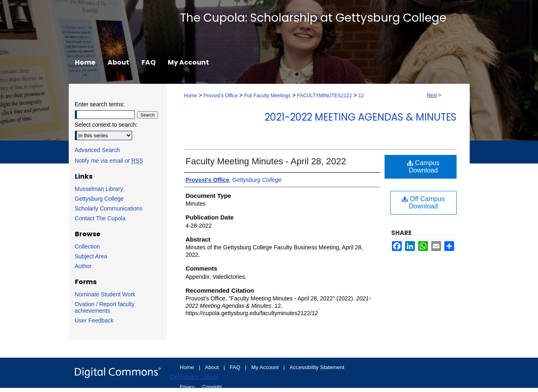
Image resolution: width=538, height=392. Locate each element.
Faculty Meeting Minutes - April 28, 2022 (266, 161)
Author (83, 266)
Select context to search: (106, 125)
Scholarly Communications (109, 208)
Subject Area (91, 256)
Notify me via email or (109, 161)
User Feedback (94, 320)
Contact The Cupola (100, 218)
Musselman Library (99, 189)
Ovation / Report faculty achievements (105, 307)
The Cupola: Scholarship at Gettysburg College (313, 18)
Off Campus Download (423, 203)
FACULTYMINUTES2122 (324, 96)
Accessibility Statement (317, 367)
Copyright (212, 387)
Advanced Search (98, 150)
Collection (87, 246)
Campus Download (423, 167)
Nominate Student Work (105, 294)
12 (361, 96)
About (213, 367)
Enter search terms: (100, 104)
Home (191, 96)
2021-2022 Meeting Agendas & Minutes (361, 117)
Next (432, 95)
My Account (266, 367)
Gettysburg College (99, 199)
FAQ (236, 367)
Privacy (188, 387)
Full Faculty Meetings (267, 96)
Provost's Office (220, 96)
